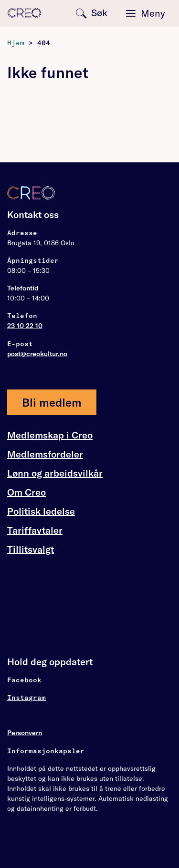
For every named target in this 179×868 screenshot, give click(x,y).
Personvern (25, 733)
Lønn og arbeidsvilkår (55, 473)
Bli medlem (52, 402)
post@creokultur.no (37, 354)
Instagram (26, 698)
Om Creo (26, 492)
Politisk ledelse (41, 511)
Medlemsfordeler (45, 454)
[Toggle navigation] (146, 13)
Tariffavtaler (35, 530)
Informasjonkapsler (46, 751)
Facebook (24, 680)
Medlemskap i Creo (50, 435)
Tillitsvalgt (31, 549)
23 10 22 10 (25, 326)
